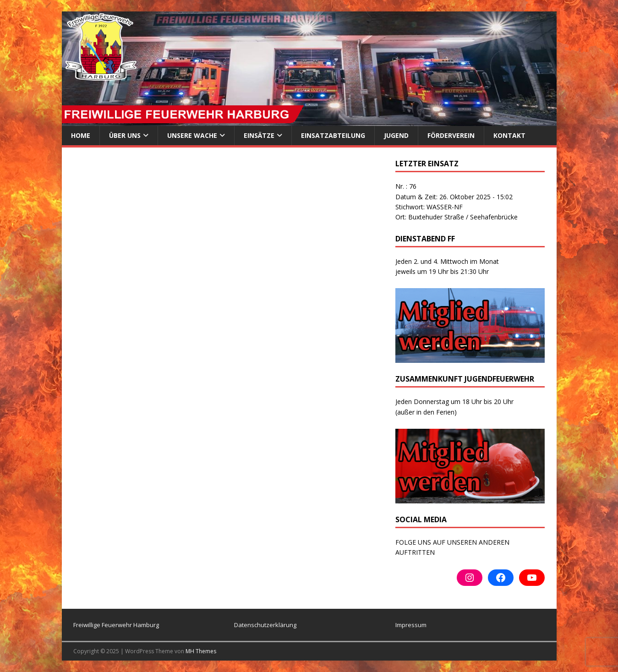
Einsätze (259, 135)
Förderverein (451, 135)
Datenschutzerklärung (265, 625)
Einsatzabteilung (333, 135)
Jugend (396, 135)
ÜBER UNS (125, 135)
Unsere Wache (192, 135)
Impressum (411, 625)
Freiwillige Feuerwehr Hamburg (116, 625)
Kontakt (509, 135)
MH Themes (201, 651)
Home (81, 135)
